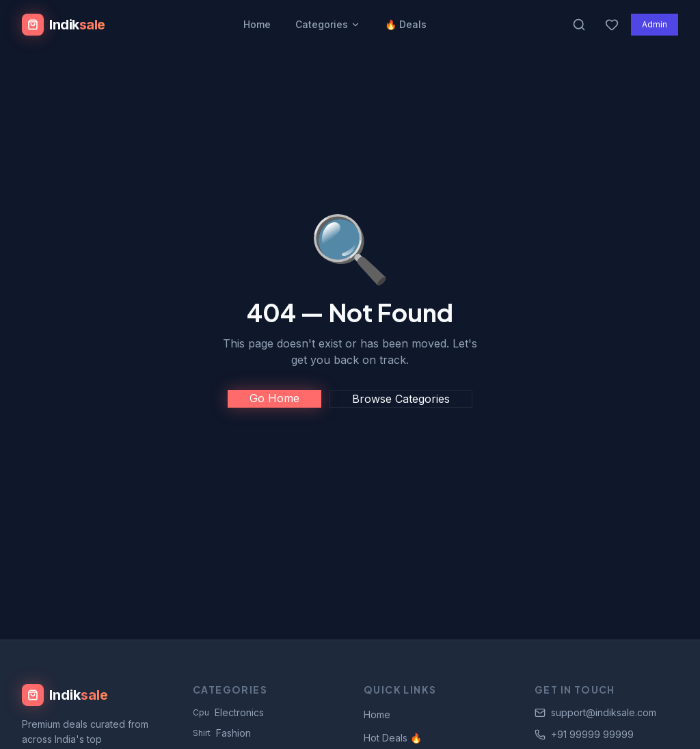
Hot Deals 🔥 (393, 738)
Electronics (228, 712)
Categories (328, 24)
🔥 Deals (406, 24)
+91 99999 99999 (584, 734)
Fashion (222, 733)
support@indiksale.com (595, 712)
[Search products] (579, 25)
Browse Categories (401, 399)
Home (257, 24)
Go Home (274, 398)
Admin (655, 24)
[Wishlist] (612, 25)
